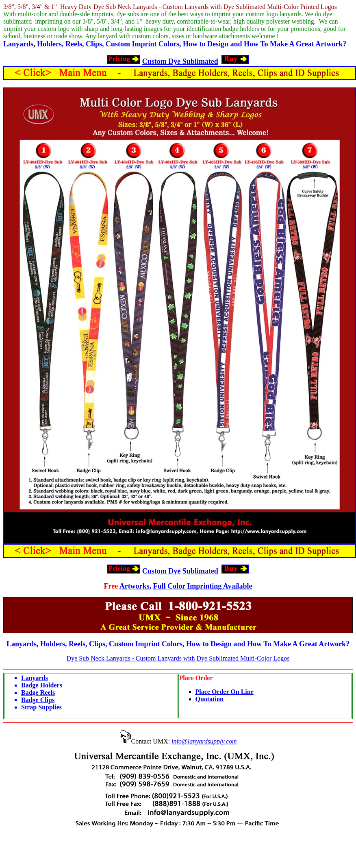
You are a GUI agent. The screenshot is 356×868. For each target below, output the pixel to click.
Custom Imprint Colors (142, 44)
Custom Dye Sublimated (180, 61)
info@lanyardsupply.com (204, 741)
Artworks (135, 586)
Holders (49, 44)
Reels (74, 44)
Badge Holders (42, 685)
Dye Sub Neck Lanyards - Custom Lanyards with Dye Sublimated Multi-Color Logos (178, 658)
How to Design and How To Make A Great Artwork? (265, 44)
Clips (94, 44)
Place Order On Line (225, 692)
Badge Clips (38, 700)
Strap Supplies (41, 707)
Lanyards (18, 44)
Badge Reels (38, 692)
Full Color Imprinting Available (203, 586)
